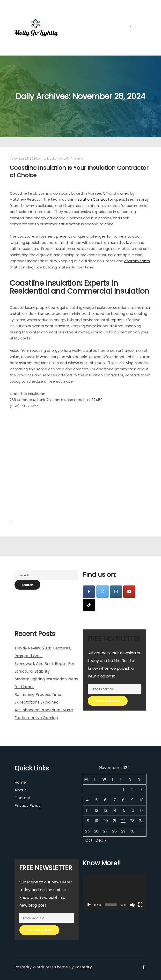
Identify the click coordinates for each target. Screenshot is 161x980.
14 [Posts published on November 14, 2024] (115, 810)
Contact (22, 798)
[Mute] (132, 905)
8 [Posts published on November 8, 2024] (123, 800)
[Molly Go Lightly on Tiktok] (89, 605)
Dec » (101, 840)
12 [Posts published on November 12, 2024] (96, 810)
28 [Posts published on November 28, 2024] (114, 831)
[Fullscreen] (140, 905)
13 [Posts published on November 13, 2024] (105, 810)
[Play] (89, 905)
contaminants (137, 261)
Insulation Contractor (94, 199)
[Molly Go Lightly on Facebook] (89, 592)
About (20, 790)
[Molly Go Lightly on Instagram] (116, 592)
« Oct (88, 840)
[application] (115, 892)
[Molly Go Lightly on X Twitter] (102, 592)
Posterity (83, 967)
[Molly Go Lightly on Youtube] (129, 592)
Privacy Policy (28, 806)
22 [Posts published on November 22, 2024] (123, 821)
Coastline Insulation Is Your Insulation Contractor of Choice (79, 171)
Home (79, 159)
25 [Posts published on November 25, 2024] (87, 831)
